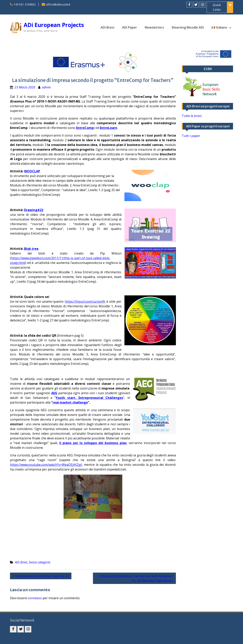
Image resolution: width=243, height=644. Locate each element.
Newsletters (154, 27)
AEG (54, 393)
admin (46, 87)
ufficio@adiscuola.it (58, 4)
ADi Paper (130, 27)
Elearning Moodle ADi (188, 27)
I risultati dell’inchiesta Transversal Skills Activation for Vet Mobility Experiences (136, 578)
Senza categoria (40, 562)
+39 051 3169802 (25, 4)
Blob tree (31, 249)
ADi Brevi (107, 27)
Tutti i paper (191, 136)
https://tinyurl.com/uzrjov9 (84, 301)
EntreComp (85, 128)
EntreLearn (108, 128)
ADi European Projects (54, 25)
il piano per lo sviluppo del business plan (93, 443)
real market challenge (70, 402)
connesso (35, 598)
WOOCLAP (32, 171)
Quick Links (217, 7)
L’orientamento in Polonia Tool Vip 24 (41, 576)
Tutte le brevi (192, 116)
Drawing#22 (34, 210)
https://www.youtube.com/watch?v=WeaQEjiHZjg (45, 465)
